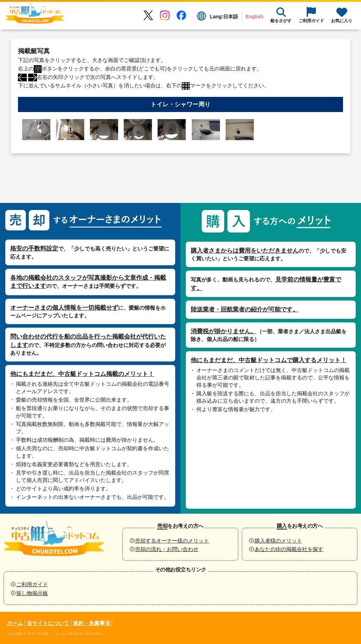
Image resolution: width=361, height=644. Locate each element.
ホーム (15, 623)
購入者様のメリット (278, 541)
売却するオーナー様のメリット (172, 541)
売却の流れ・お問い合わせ (167, 549)
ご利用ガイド (32, 584)
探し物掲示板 (32, 593)
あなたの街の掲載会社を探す (289, 549)
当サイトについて (48, 623)
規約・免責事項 (91, 623)
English (254, 17)
